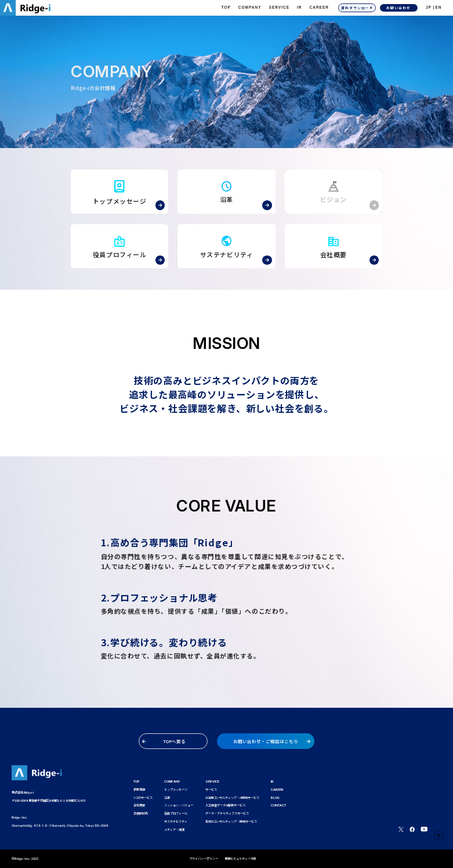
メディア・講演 (174, 830)
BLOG (275, 798)
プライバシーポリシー (204, 859)
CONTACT (278, 805)
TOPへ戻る (164, 741)
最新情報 (139, 790)
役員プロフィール (176, 813)
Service (279, 7)
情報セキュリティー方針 (240, 859)
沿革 (167, 798)
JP (429, 7)
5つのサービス (143, 798)
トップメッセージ (176, 790)
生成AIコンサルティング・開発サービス (231, 822)
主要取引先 (141, 813)
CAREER (319, 7)
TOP (226, 7)
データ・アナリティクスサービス (227, 813)
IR (300, 7)
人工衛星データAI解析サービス (225, 805)
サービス (211, 790)
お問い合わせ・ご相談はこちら (272, 741)
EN (438, 7)
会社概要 (139, 805)
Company (250, 7)
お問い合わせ (398, 8)
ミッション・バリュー (179, 805)
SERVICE (212, 781)
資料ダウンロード (357, 8)
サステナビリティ (176, 822)
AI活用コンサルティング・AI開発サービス (232, 798)
